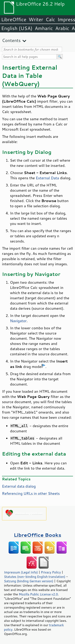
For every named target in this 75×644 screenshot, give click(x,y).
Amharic (44, 28)
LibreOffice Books (38, 535)
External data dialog (19, 486)
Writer (36, 19)
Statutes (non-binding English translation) (35, 577)
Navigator (18, 321)
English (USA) (17, 28)
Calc (50, 19)
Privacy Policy (51, 572)
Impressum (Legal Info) (21, 572)
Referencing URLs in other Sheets (31, 493)
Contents (11, 40)
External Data (47, 178)
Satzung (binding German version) (29, 581)
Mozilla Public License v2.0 (38, 594)
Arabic (62, 28)
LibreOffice (14, 19)
